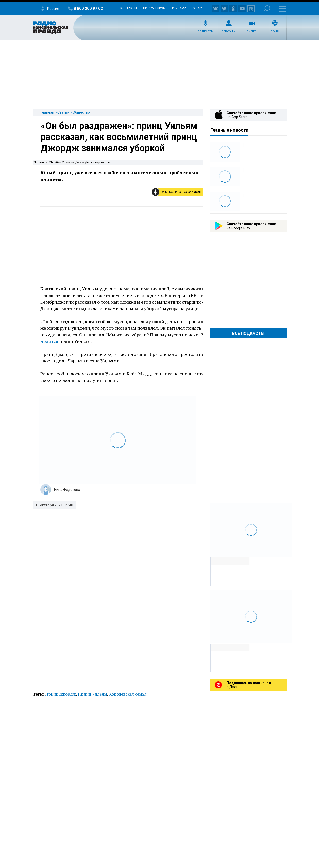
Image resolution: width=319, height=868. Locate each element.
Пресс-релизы (154, 8)
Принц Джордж (61, 694)
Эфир (275, 32)
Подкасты (206, 32)
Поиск (267, 8)
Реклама (179, 8)
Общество (81, 112)
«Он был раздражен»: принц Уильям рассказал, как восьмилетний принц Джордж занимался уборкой (119, 137)
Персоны (229, 32)
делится (49, 341)
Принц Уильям (93, 694)
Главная (47, 112)
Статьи (63, 112)
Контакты (129, 8)
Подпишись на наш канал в (180, 192)
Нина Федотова (67, 490)
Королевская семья (128, 694)
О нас (197, 8)
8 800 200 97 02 (88, 8)
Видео (252, 32)
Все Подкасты (248, 333)
